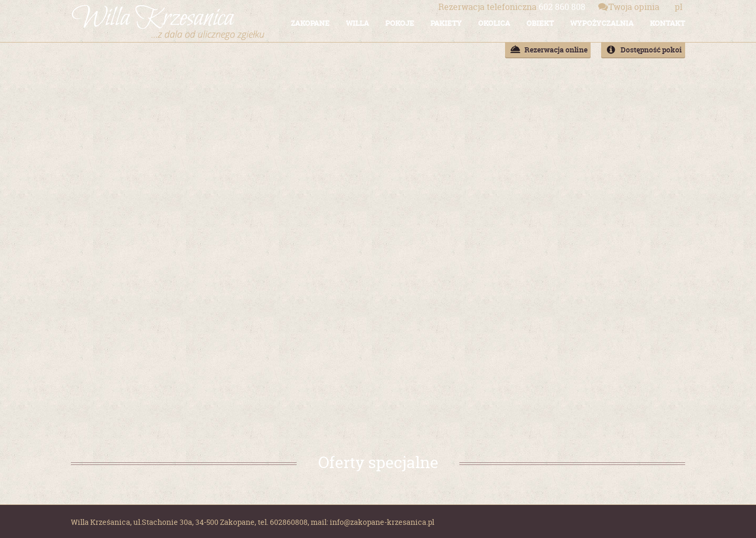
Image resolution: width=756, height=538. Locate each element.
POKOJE (400, 23)
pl (679, 7)
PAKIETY (446, 23)
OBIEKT (540, 23)
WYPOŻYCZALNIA (602, 23)
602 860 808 (512, 7)
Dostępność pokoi (651, 50)
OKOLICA (494, 23)
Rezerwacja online (556, 50)
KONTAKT (668, 23)
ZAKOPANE (310, 23)
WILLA (358, 23)
